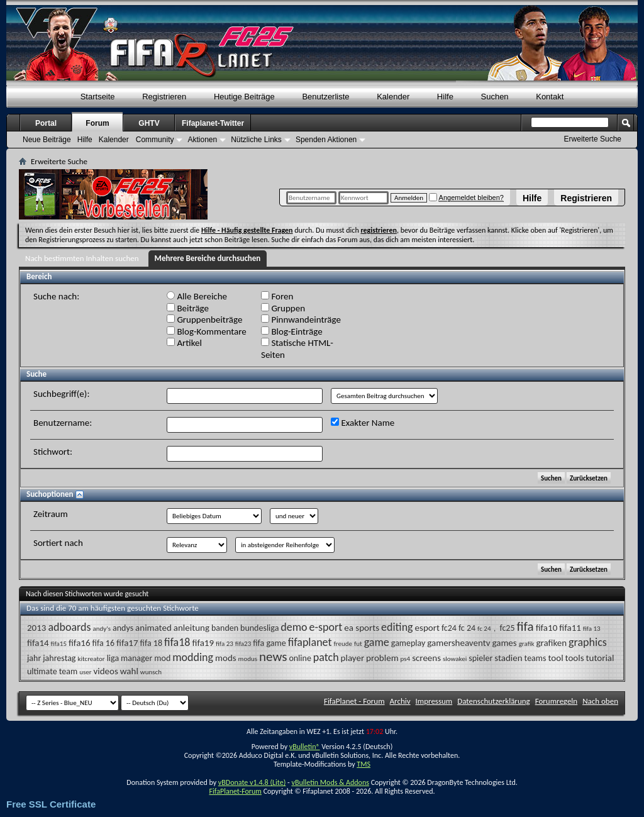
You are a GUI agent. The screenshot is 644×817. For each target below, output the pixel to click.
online (300, 658)
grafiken (551, 643)
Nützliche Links (256, 140)
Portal (46, 123)
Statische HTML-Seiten (297, 348)
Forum (97, 123)
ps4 (406, 659)
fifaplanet (310, 642)
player (353, 658)
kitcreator (91, 659)
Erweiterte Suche (593, 139)
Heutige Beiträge (244, 97)
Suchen (495, 97)
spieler (480, 658)
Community (155, 140)
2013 (36, 628)
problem (382, 658)
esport (427, 628)
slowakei (455, 659)
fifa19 (203, 643)
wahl (129, 671)
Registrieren (586, 198)
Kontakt (550, 97)
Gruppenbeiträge (204, 320)
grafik (527, 644)
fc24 (449, 628)
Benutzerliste (325, 97)
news (273, 657)
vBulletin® (305, 747)
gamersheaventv (458, 643)
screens (426, 658)
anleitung (192, 628)
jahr (34, 658)
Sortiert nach (58, 543)
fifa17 (127, 643)
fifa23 (243, 644)
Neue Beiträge (47, 140)
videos (106, 671)
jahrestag (59, 658)
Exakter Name (363, 423)
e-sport (326, 627)
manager (136, 658)
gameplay (408, 643)
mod (162, 658)
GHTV (149, 123)
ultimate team (52, 671)
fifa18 (177, 642)
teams (536, 658)
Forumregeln (557, 701)
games (504, 643)
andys (123, 628)
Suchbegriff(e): (61, 394)
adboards (69, 627)
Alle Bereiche (197, 296)
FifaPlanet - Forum (354, 701)
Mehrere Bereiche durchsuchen (208, 258)
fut (358, 644)
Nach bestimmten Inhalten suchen (82, 258)
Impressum (434, 701)
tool (555, 658)
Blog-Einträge (292, 331)
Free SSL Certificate (51, 804)
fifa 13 (592, 629)
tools (575, 658)
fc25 (507, 628)
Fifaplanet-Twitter (213, 123)
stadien (508, 658)
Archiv (400, 701)
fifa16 (80, 643)
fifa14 (38, 643)
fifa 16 (103, 643)
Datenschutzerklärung (494, 701)
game (377, 642)
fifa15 (59, 644)
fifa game (269, 643)
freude (343, 644)
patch (326, 657)
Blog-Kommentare (207, 331)
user (85, 672)
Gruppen (283, 308)
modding (193, 657)
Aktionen (202, 140)
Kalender (393, 97)
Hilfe (532, 198)
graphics (588, 642)
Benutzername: (63, 423)
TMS (364, 764)
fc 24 (467, 628)
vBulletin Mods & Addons (330, 782)
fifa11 (570, 628)
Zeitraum (51, 514)
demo (294, 627)
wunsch (151, 672)
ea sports (362, 628)
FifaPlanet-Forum (235, 791)
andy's (102, 629)
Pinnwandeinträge (301, 320)
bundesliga (259, 628)
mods (226, 658)
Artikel (184, 343)
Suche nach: (56, 296)
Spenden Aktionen (326, 140)
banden (225, 628)
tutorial (600, 658)
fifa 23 (225, 644)
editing (397, 627)
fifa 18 (151, 643)
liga (113, 658)
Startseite (98, 97)
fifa (525, 626)
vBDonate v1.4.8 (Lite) (252, 782)
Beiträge (188, 308)
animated (153, 628)
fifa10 (547, 628)
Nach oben (600, 701)
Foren (277, 296)
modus (248, 659)
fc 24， (487, 629)
